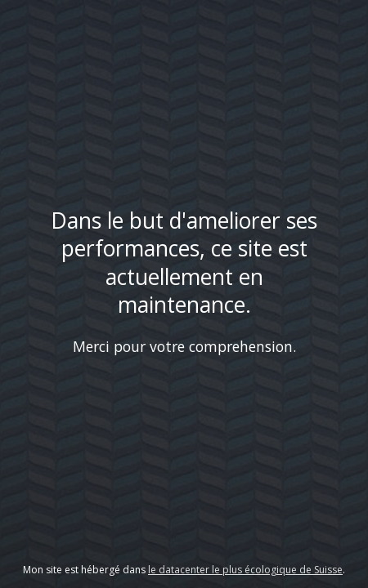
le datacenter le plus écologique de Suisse (245, 570)
